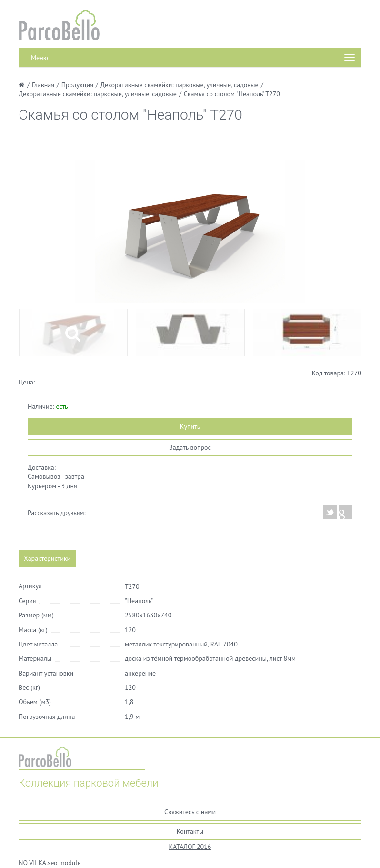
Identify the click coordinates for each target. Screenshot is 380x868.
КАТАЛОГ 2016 (190, 847)
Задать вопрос (190, 447)
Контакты (190, 831)
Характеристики (47, 558)
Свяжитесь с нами (190, 812)
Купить (190, 426)
